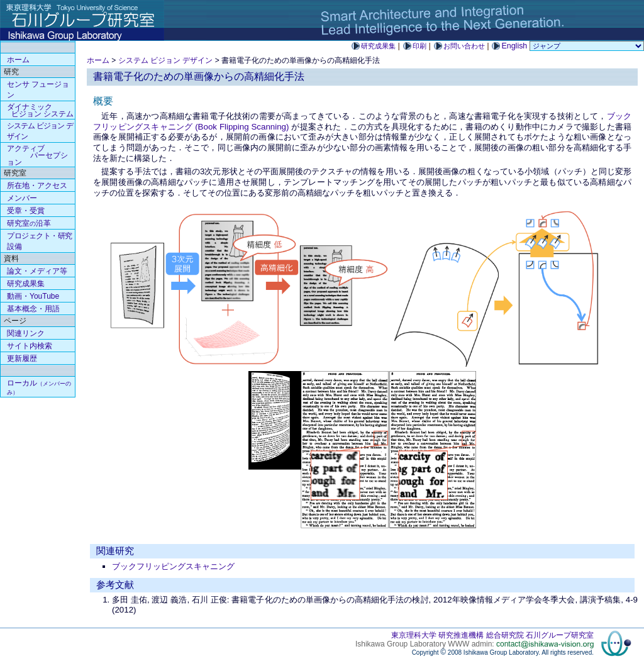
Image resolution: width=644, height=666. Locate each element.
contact (545, 644)
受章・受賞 (26, 211)
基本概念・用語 (33, 309)
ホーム (98, 60)
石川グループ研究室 (560, 635)
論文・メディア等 (37, 271)
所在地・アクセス (37, 186)
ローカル (39, 387)
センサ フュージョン (38, 90)
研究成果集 (378, 46)
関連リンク (26, 333)
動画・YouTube (33, 296)
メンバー (22, 198)
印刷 (419, 46)
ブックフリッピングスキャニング (173, 566)
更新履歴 (22, 358)
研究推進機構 (461, 635)
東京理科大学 (414, 635)
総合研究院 (505, 635)
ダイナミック (40, 110)
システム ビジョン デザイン (166, 60)
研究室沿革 (29, 223)
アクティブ (37, 155)
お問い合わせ (464, 46)
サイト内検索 (30, 346)
